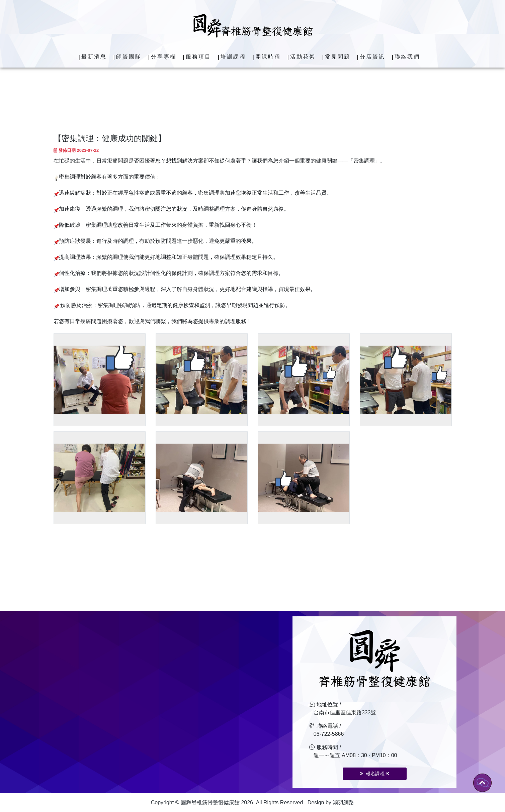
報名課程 (375, 774)
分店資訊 (372, 57)
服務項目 (198, 57)
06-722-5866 (329, 734)
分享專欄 (164, 57)
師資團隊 (129, 57)
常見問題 (338, 57)
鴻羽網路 (343, 802)
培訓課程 (233, 57)
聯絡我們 (407, 57)
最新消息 (94, 57)
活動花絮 (303, 57)
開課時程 (268, 57)
